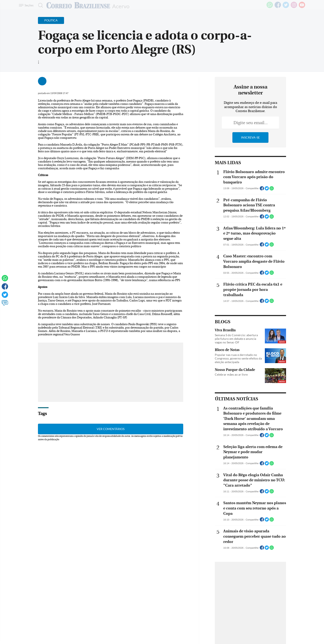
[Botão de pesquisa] (39, 5)
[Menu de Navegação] (27, 5)
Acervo (121, 6)
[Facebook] (278, 7)
